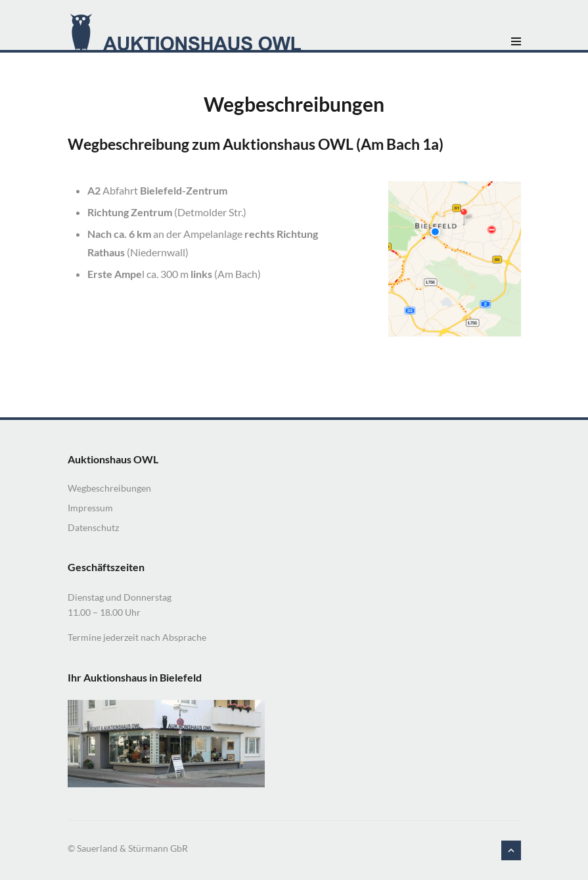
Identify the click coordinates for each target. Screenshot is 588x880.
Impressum (90, 508)
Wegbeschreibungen (109, 488)
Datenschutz (93, 527)
